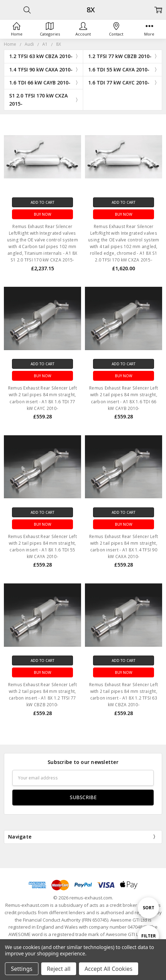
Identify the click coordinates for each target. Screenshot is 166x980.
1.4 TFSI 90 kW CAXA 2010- (41, 69)
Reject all (59, 969)
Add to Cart (42, 202)
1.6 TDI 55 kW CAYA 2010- (119, 69)
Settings (22, 969)
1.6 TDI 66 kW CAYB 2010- (40, 83)
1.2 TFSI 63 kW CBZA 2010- (41, 56)
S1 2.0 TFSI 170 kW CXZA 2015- (38, 99)
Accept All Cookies (109, 969)
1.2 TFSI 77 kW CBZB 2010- (120, 56)
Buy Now (42, 214)
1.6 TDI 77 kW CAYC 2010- (119, 83)
